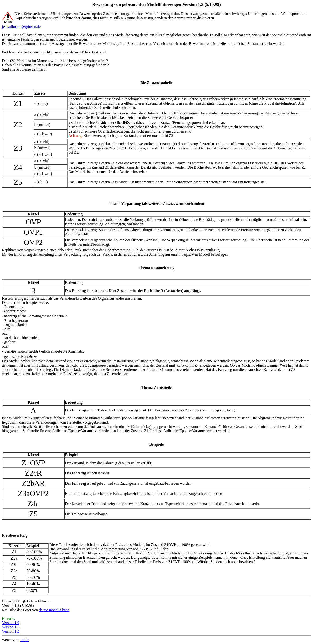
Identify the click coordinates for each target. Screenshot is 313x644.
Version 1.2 (11, 631)
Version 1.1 (11, 627)
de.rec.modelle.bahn (54, 610)
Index (25, 640)
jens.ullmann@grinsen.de (21, 26)
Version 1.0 (11, 623)
